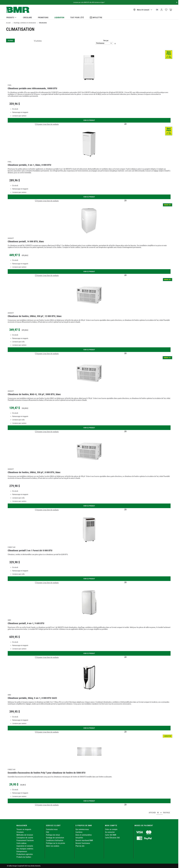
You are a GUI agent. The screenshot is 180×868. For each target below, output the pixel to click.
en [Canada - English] (157, 10)
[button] (47, 124)
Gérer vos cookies (53, 846)
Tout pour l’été (77, 18)
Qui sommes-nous (82, 829)
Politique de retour (53, 835)
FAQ (48, 832)
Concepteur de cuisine (25, 838)
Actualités (79, 838)
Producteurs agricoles (25, 854)
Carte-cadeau (21, 843)
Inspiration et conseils (25, 846)
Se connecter (110, 832)
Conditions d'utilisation (55, 840)
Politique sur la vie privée (56, 843)
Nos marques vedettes (25, 849)
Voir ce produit (89, 120)
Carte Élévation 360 (112, 838)
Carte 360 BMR (111, 835)
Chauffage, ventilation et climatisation (25, 23)
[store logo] (18, 10)
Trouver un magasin (24, 829)
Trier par (106, 41)
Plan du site (80, 846)
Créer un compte (111, 829)
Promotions (43, 18)
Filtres (10, 41)
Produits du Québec (24, 857)
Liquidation (59, 18)
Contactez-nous (52, 829)
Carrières (79, 832)
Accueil (8, 23)
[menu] (89, 17)
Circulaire (27, 18)
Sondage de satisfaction (55, 838)
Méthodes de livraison (25, 835)
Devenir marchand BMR (84, 840)
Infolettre (96, 17)
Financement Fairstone (25, 840)
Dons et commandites (84, 835)
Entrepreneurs (22, 851)
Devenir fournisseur (83, 843)
